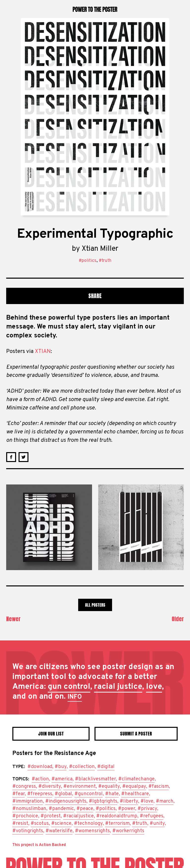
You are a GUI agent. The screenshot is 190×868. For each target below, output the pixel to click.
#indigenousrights (66, 801)
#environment (80, 787)
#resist (20, 824)
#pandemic (61, 809)
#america (62, 779)
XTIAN (43, 352)
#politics (88, 261)
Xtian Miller (100, 249)
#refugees (152, 816)
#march (165, 801)
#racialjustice (78, 816)
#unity (157, 824)
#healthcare (135, 794)
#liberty (129, 801)
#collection (82, 767)
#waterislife (59, 831)
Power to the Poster (95, 9)
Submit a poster (136, 734)
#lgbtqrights (103, 801)
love (154, 687)
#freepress (40, 794)
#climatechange (136, 779)
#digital (106, 767)
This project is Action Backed (39, 845)
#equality (109, 787)
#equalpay (134, 787)
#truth (105, 261)
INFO (75, 697)
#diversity (50, 787)
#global (63, 794)
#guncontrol (89, 794)
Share (95, 296)
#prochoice (25, 816)
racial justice (118, 687)
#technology (88, 824)
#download (40, 767)
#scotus (40, 824)
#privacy (147, 809)
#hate (112, 794)
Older (178, 619)
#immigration (28, 801)
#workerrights (128, 831)
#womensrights (92, 831)
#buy (61, 767)
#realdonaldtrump (117, 816)
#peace (85, 809)
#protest (51, 816)
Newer (13, 619)
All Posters (95, 605)
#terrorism (117, 824)
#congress (24, 787)
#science (61, 824)
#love (147, 801)
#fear (19, 794)
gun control (69, 687)
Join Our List (51, 734)
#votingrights (28, 831)
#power (127, 809)
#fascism (159, 787)
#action (40, 779)
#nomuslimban (29, 809)
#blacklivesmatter (95, 779)
